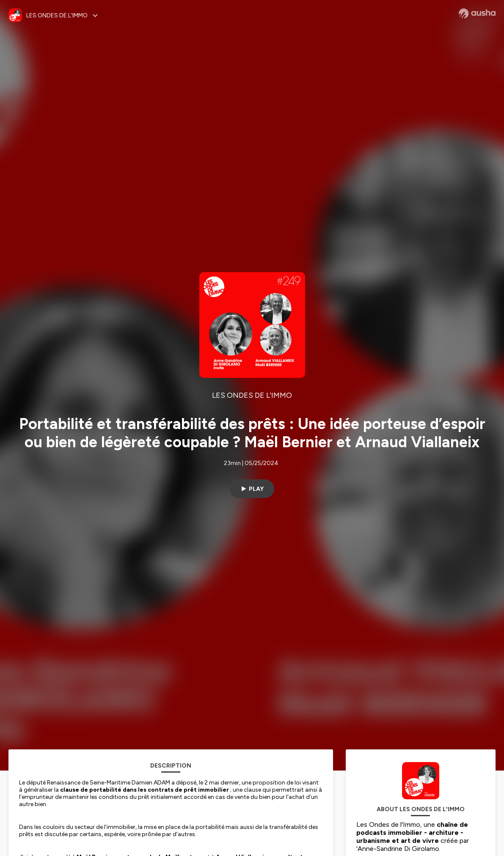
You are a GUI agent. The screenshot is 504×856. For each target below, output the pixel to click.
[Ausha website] (477, 14)
